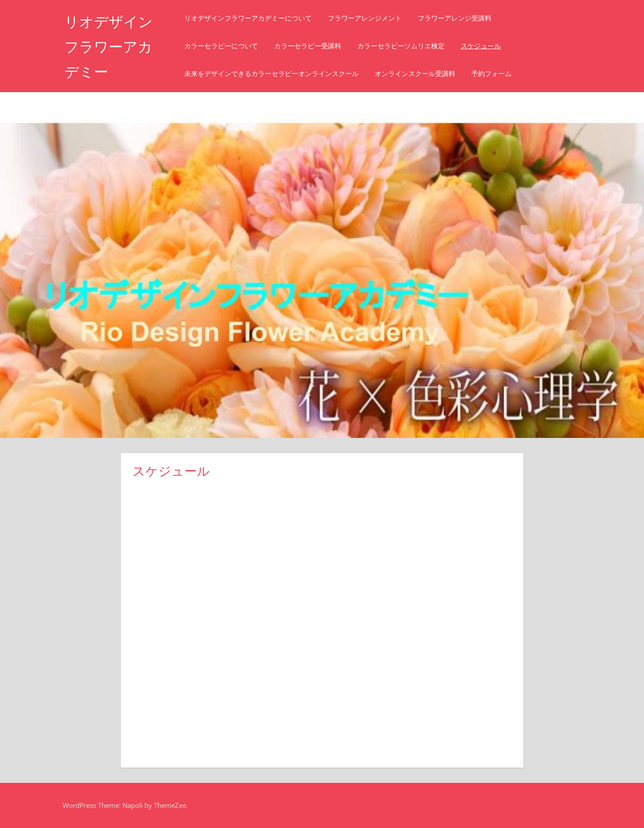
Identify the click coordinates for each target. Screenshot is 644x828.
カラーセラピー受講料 (308, 46)
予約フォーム (491, 74)
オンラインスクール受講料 (415, 74)
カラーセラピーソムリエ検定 (401, 46)
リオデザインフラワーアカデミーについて (248, 18)
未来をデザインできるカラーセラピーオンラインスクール (271, 74)
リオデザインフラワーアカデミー (109, 47)
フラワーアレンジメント (365, 18)
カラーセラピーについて (221, 46)
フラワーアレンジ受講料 (455, 18)
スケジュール (481, 46)
